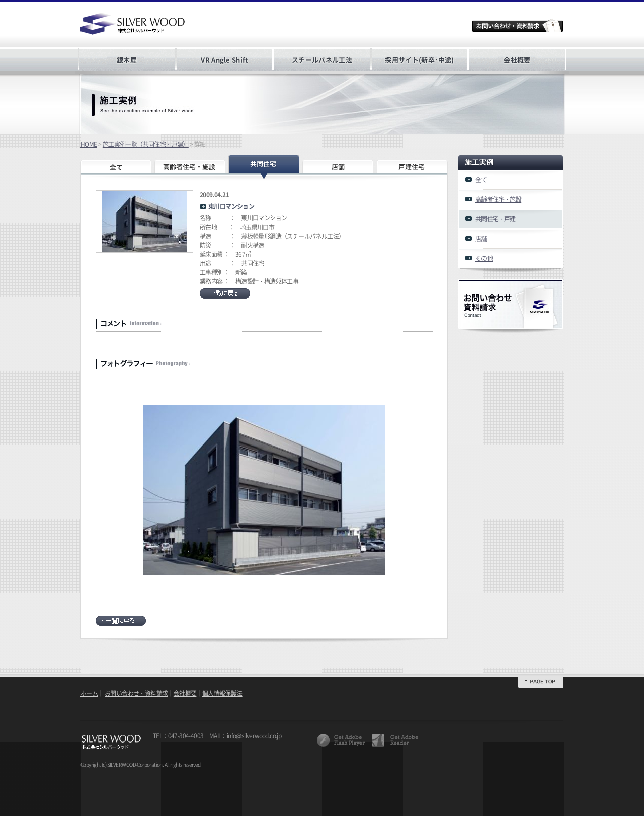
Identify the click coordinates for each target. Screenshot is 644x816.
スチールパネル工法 (322, 60)
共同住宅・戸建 (496, 219)
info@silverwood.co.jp (254, 736)
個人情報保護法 (222, 693)
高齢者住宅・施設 (498, 199)
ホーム (89, 693)
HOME (89, 144)
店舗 (481, 239)
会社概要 (517, 60)
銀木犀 (127, 60)
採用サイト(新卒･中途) (419, 60)
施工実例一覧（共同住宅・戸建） (146, 144)
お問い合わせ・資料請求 (136, 693)
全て (481, 180)
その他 (484, 258)
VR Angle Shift (224, 60)
